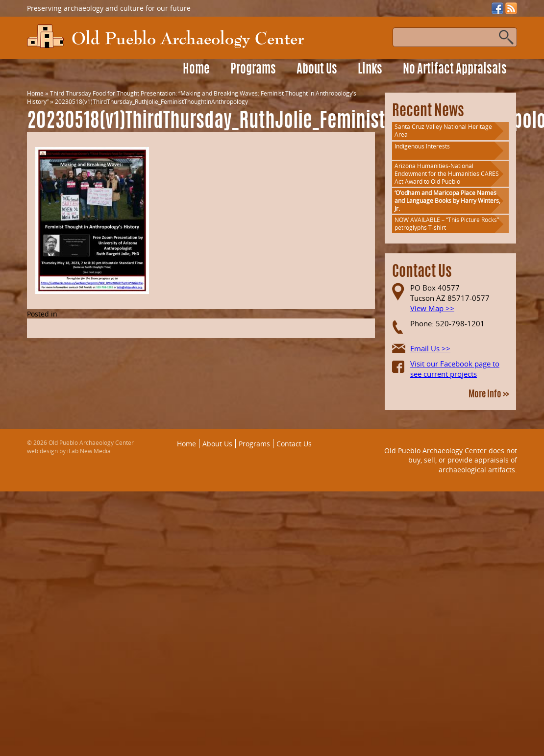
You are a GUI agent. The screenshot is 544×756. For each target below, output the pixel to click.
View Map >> (432, 308)
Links (370, 70)
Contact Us (294, 444)
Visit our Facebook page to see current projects (455, 369)
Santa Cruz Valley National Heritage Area (443, 131)
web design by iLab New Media (69, 451)
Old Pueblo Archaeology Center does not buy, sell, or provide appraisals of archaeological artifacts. (451, 460)
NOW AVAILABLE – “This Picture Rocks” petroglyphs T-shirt (447, 224)
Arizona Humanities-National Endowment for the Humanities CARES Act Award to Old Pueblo (447, 174)
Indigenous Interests (422, 146)
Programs (253, 70)
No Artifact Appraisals (455, 70)
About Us (317, 70)
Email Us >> (430, 348)
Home (196, 70)
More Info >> (489, 395)
